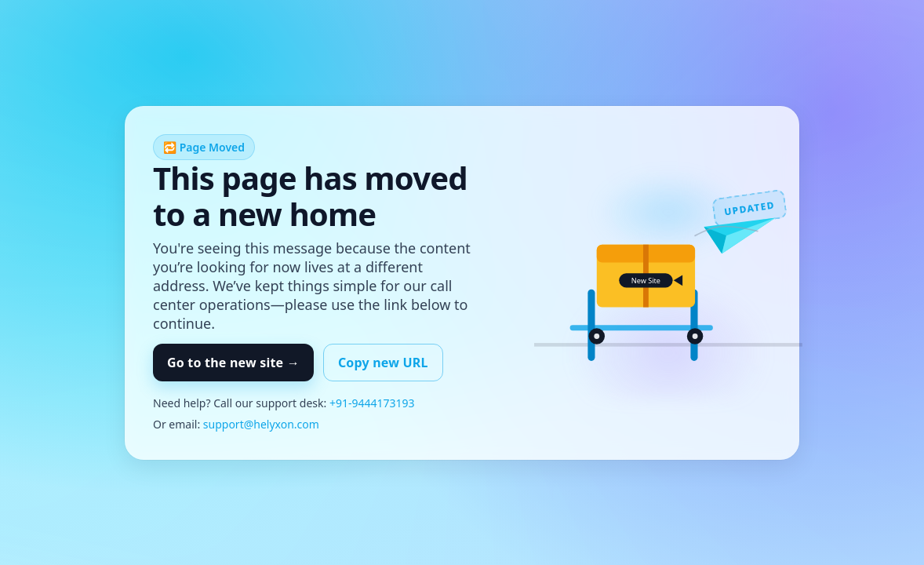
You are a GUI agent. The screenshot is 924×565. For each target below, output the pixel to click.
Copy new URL (383, 363)
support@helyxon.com (261, 424)
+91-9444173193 (372, 403)
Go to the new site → (233, 363)
